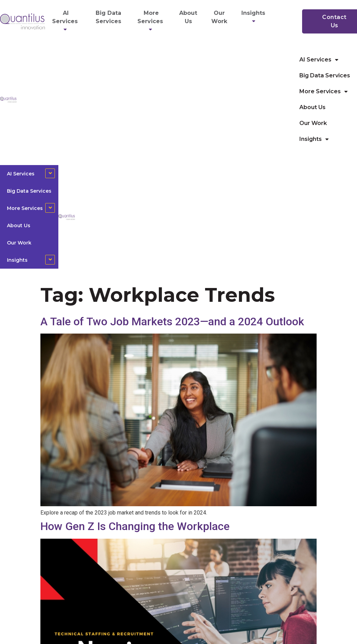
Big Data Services (108, 17)
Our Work (219, 17)
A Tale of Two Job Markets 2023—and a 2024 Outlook (172, 321)
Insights (254, 17)
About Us (188, 17)
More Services (151, 21)
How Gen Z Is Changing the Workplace (135, 526)
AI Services (66, 21)
